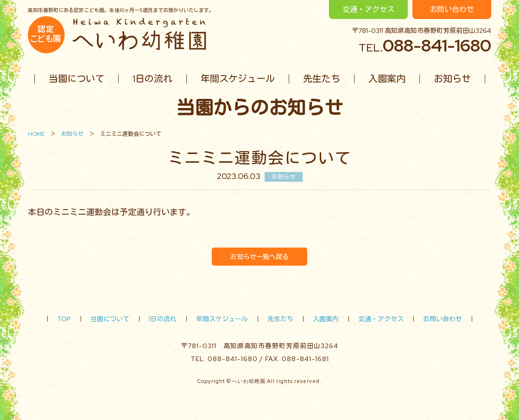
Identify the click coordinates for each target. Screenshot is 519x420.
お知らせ (452, 79)
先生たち (322, 79)
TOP (64, 319)
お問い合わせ (452, 10)
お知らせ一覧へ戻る (259, 257)
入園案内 (387, 79)
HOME (36, 134)
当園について (76, 79)
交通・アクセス (368, 10)
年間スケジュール (238, 79)
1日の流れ (152, 79)
